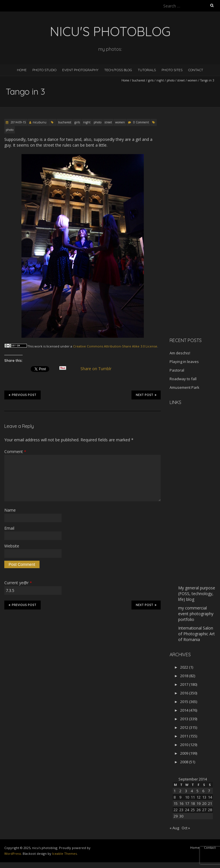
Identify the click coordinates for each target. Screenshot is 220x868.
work (38, 346)
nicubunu (40, 122)
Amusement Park (184, 387)
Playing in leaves (184, 362)
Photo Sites (172, 70)
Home (22, 70)
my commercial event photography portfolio (196, 614)
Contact (196, 70)
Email (9, 528)
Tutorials (147, 70)
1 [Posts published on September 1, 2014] (175, 791)
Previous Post (22, 395)
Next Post (146, 395)
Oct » (186, 828)
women (192, 80)
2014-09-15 (18, 122)
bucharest (139, 80)
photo (171, 80)
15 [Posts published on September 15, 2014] (176, 803)
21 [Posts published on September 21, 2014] (210, 803)
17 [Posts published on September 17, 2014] (187, 803)
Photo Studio (44, 70)
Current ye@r (18, 583)
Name (10, 510)
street (181, 80)
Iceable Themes (64, 854)
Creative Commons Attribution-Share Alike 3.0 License (115, 346)
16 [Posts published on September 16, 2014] (181, 803)
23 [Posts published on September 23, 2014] (181, 810)
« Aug (174, 828)
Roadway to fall (183, 379)
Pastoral (177, 370)
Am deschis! (180, 353)
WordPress (13, 854)
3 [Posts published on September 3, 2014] (186, 791)
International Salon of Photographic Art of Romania (197, 634)
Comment (15, 452)
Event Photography (80, 70)
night (160, 80)
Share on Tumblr (98, 369)
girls (151, 80)
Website (12, 546)
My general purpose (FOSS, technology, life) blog (197, 594)
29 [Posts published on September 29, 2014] (176, 816)
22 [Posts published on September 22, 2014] (176, 810)
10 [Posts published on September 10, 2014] (187, 797)
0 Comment (141, 122)
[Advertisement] (195, 242)
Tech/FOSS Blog (118, 70)
